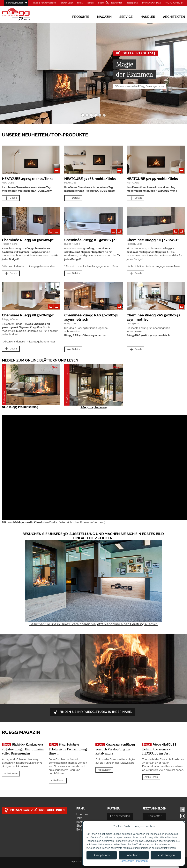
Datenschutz (127, 861)
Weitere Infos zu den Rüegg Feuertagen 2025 (140, 86)
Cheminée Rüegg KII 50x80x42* (153, 240)
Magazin (104, 17)
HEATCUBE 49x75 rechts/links (28, 179)
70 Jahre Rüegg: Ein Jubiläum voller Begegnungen (23, 751)
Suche (101, 3)
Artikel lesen (11, 774)
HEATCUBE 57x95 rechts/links (152, 179)
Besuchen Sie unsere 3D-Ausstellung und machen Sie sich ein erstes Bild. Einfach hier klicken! (93, 536)
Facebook (183, 809)
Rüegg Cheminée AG (21, 14)
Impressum (76, 862)
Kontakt (90, 3)
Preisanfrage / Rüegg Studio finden (34, 810)
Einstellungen (166, 855)
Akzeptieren (102, 855)
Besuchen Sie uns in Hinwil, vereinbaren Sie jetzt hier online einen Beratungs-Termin (93, 624)
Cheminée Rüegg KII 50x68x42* (28, 240)
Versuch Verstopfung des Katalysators (113, 751)
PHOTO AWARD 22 (151, 3)
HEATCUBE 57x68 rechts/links (90, 179)
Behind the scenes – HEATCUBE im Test (156, 751)
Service (126, 17)
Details (11, 198)
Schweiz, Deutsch (15, 3)
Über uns (82, 814)
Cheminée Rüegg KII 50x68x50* (90, 240)
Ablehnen (134, 855)
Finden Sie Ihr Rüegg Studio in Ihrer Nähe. (92, 712)
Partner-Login (66, 3)
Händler (148, 17)
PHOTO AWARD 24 (174, 3)
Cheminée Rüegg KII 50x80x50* (28, 315)
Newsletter (117, 3)
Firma (80, 3)
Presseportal (132, 3)
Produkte (81, 17)
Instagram (183, 816)
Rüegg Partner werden (45, 3)
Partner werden (120, 816)
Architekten (174, 17)
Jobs (79, 818)
